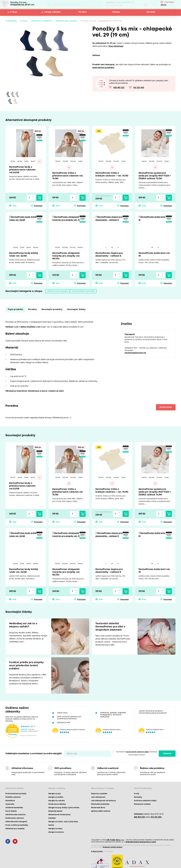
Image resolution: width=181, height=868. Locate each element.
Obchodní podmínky (100, 804)
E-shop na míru (97, 851)
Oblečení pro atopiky (66, 21)
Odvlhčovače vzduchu (15, 815)
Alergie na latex (55, 829)
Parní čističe (11, 811)
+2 (69, 167)
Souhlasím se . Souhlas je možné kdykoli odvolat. (137, 753)
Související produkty (52, 309)
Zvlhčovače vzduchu (15, 818)
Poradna (82, 12)
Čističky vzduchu (13, 797)
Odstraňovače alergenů (16, 822)
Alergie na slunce (56, 832)
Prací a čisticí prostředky (17, 825)
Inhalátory (10, 801)
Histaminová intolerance (59, 815)
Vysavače (10, 804)
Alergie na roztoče (57, 801)
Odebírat (167, 754)
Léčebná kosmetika (14, 808)
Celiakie (52, 818)
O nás (137, 794)
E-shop (14, 12)
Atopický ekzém (55, 811)
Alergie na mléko (56, 797)
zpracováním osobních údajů (138, 752)
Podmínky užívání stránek (112, 847)
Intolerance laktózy (57, 804)
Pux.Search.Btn (50, 4)
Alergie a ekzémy (52, 12)
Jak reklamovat (98, 797)
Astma (51, 825)
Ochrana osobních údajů (145, 801)
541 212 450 (139, 88)
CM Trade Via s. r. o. (115, 840)
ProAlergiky (11, 21)
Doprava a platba (99, 794)
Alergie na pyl (55, 794)
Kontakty (151, 12)
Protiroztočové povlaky (16, 794)
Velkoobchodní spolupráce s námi (141, 842)
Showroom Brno (98, 808)
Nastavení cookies (142, 804)
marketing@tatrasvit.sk (135, 353)
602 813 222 (116, 6)
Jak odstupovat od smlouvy (104, 801)
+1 (39, 161)
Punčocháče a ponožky (83, 291)
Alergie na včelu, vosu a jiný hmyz (63, 822)
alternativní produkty (103, 68)
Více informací (116, 46)
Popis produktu (16, 309)
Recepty (116, 12)
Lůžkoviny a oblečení (42, 21)
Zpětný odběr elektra (101, 811)
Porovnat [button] (38, 206)
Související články (76, 309)
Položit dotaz (166, 407)
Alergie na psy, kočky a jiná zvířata (64, 808)
